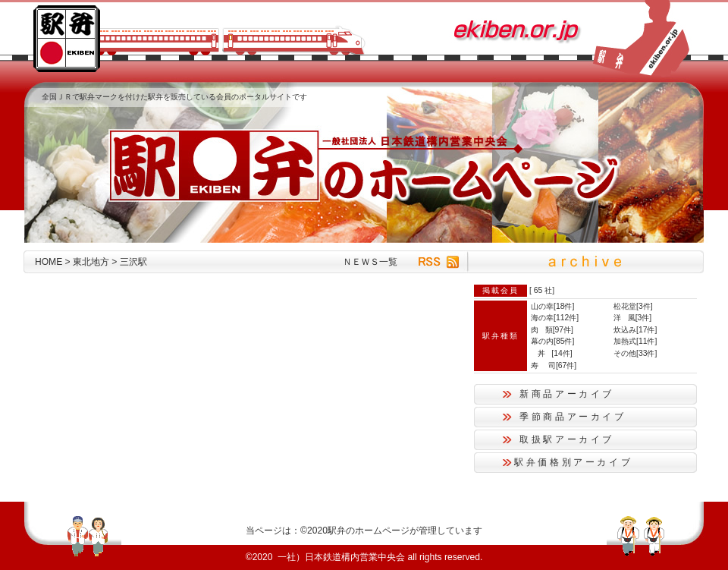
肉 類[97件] (552, 330)
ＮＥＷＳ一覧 (370, 262)
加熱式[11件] (635, 341)
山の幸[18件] (552, 306)
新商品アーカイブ (567, 394)
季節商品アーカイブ (573, 417)
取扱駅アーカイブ (567, 439)
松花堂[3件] (633, 306)
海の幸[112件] (555, 318)
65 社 (543, 290)
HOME (49, 262)
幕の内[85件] (552, 341)
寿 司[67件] (554, 365)
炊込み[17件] (635, 330)
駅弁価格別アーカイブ (573, 462)
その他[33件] (635, 353)
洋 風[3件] (632, 318)
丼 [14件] (552, 353)
